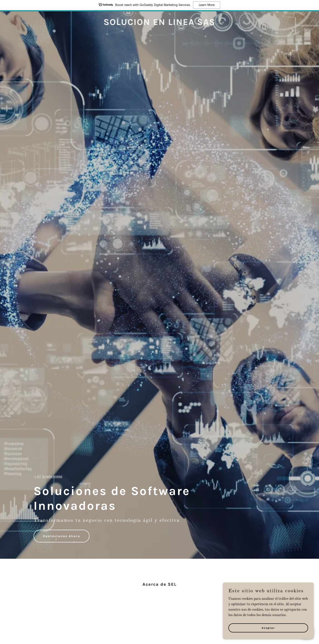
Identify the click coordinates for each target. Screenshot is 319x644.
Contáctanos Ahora (62, 536)
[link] (159, 24)
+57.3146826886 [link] (48, 477)
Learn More (207, 5)
